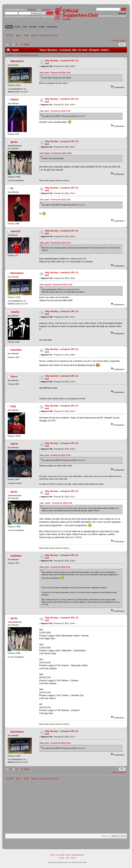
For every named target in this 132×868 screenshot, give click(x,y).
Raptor (15, 99)
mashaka (16, 350)
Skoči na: (105, 836)
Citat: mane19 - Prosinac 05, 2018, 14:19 (56, 285)
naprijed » (122, 41)
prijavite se (32, 10)
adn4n (14, 444)
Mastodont (17, 61)
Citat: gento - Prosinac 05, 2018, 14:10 (55, 243)
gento (14, 142)
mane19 (15, 231)
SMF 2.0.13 (55, 855)
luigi (13, 406)
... (20, 45)
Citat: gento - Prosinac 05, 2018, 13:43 (55, 73)
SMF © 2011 (65, 855)
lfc (12, 188)
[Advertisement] (66, 808)
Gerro (14, 376)
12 (22, 45)
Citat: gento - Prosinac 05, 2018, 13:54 (55, 111)
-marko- (15, 312)
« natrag (114, 41)
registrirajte (46, 10)
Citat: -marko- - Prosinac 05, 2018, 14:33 (56, 503)
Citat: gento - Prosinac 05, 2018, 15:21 (55, 567)
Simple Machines (78, 855)
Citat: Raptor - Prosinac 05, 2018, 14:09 (56, 153)
